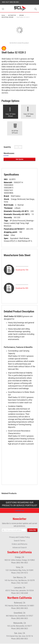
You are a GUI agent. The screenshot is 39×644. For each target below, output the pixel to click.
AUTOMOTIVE (12, 15)
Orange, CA (19, 557)
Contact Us (19, 511)
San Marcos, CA (20, 578)
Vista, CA (20, 568)
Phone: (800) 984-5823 (20, 563)
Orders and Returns (19, 544)
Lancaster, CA (19, 588)
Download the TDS (22, 270)
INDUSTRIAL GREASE (7, 17)
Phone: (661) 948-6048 (20, 593)
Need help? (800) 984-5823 (10, 2)
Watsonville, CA (20, 623)
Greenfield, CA (19, 613)
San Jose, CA (20, 633)
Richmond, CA (20, 603)
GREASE (21, 15)
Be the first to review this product (19, 43)
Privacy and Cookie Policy (19, 538)
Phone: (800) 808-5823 (20, 609)
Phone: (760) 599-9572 (20, 573)
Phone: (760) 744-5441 (20, 583)
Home (3, 15)
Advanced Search (20, 548)
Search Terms (19, 541)
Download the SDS (22, 288)
